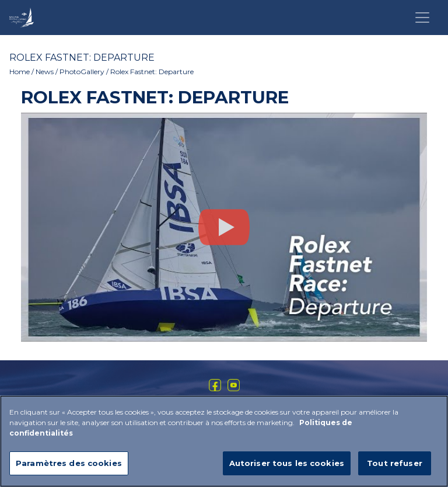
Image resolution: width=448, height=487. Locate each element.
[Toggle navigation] (422, 18)
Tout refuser (395, 467)
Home (20, 72)
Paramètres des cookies (69, 467)
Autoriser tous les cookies (287, 467)
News (45, 72)
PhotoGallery (82, 72)
